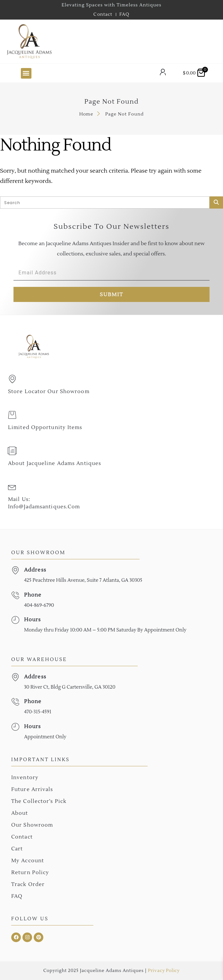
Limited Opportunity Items (45, 427)
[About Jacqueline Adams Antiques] (12, 451)
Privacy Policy (164, 971)
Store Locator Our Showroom (49, 391)
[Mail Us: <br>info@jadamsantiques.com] (12, 487)
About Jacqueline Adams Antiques (55, 463)
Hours (33, 620)
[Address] (15, 570)
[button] (26, 73)
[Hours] (15, 620)
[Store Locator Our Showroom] (12, 379)
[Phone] (15, 595)
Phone (33, 595)
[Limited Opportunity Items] (12, 415)
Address (35, 570)
